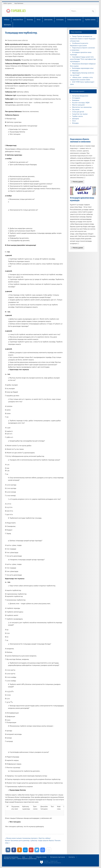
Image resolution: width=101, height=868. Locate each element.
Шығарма (7, 25)
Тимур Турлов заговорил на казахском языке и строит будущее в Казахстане (83, 39)
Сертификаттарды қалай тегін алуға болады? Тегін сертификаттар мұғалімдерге (83, 59)
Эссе (74, 121)
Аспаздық (60, 20)
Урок (24, 857)
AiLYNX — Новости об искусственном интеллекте (53, 862)
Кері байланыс (19, 3)
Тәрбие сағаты (90, 20)
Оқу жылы (76, 109)
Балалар (30, 20)
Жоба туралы (7, 3)
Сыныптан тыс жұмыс (80, 114)
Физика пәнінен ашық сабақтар (18, 40)
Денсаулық (48, 20)
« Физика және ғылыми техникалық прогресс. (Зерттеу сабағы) (28, 838)
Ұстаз (39, 20)
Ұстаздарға (76, 98)
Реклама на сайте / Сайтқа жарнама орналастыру (20, 859)
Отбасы (7, 20)
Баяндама (76, 100)
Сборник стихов (41, 857)
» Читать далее (77, 182)
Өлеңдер (75, 123)
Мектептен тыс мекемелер (82, 107)
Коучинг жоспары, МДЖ (81, 103)
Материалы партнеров (57, 857)
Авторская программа (11, 857)
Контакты (72, 857)
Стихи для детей (78, 112)
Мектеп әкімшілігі (78, 105)
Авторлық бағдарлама (80, 96)
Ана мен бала (18, 20)
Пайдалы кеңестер (74, 20)
